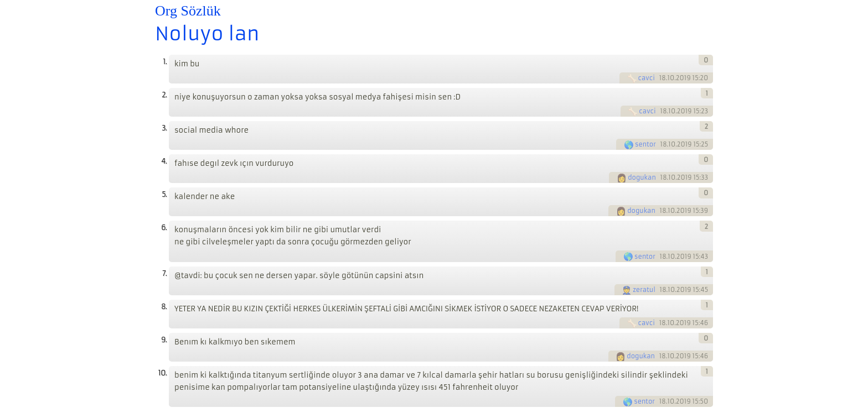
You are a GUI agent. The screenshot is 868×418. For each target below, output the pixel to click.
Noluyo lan (207, 34)
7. (164, 273)
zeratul (644, 290)
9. (164, 340)
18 (663, 78)
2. (164, 95)
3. (164, 128)
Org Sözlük (188, 11)
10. (162, 373)
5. (164, 194)
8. (164, 307)
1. (165, 62)
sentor (645, 144)
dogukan (642, 177)
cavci (647, 78)
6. (164, 228)
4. (164, 161)
